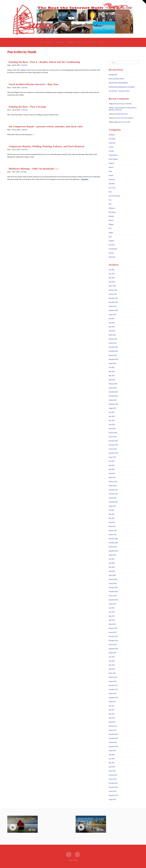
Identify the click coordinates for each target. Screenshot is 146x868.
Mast (110, 204)
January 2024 (113, 388)
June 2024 (112, 372)
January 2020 (113, 583)
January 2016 (113, 779)
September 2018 (113, 649)
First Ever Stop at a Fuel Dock (123, 104)
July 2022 (112, 461)
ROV (110, 228)
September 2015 (113, 795)
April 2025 (112, 331)
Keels (110, 192)
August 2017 (112, 702)
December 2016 (113, 734)
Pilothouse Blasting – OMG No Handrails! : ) (33, 169)
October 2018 (113, 645)
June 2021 (112, 514)
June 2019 (112, 612)
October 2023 (113, 400)
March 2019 (112, 624)
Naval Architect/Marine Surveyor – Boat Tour (34, 84)
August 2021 (112, 506)
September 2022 (113, 453)
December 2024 (113, 347)
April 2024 (112, 380)
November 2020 (113, 543)
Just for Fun (112, 188)
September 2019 (113, 600)
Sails (110, 237)
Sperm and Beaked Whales (116, 79)
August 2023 (112, 408)
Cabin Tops (112, 143)
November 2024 (113, 351)
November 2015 (113, 787)
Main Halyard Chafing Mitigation (118, 83)
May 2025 (112, 327)
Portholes (111, 216)
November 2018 (113, 641)
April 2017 (112, 718)
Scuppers (111, 241)
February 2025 (113, 339)
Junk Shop (112, 184)
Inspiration (112, 180)
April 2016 (112, 767)
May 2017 (112, 714)
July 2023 (112, 412)
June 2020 (112, 563)
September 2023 (113, 404)
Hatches (111, 167)
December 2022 (113, 441)
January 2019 (113, 632)
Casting (111, 147)
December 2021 (113, 490)
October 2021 (113, 498)
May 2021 (112, 518)
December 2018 (113, 636)
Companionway (113, 155)
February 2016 (113, 775)
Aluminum (112, 135)
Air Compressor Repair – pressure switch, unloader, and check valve (46, 126)
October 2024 (113, 355)
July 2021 (112, 510)
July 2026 (112, 270)
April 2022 (112, 473)
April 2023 (112, 425)
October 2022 (113, 449)
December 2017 (113, 685)
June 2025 (112, 323)
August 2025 (112, 315)
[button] (144, 2)
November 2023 (113, 396)
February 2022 (113, 482)
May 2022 (112, 469)
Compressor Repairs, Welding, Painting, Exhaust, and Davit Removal (46, 146)
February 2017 (113, 726)
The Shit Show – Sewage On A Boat (119, 91)
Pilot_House (112, 212)
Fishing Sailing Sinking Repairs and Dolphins (122, 87)
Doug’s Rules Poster (122, 114)
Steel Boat (24, 65)
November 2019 (113, 592)
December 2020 (113, 539)
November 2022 (113, 445)
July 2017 (112, 706)
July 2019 (112, 608)
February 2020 (113, 579)
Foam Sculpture (113, 159)
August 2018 (112, 653)
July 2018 (112, 657)
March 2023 (112, 429)
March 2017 (112, 722)
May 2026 (112, 278)
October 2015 (113, 791)
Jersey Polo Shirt (125, 122)
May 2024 (112, 376)
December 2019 (113, 588)
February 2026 (113, 290)
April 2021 (112, 522)
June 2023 (112, 416)
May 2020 (112, 567)
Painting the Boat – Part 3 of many (28, 107)
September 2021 (113, 502)
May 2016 (112, 763)
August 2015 (112, 799)
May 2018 (112, 665)
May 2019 (112, 616)
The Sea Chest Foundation (126, 118)
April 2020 (112, 571)
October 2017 (113, 694)
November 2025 (113, 302)
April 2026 (112, 282)
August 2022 (112, 457)
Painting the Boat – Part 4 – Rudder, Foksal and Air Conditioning (44, 62)
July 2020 (112, 559)
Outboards (112, 208)
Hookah (111, 175)
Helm (110, 171)
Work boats (112, 257)
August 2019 (112, 604)
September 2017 (113, 698)
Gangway (112, 163)
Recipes (111, 220)
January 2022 (113, 486)
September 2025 (113, 310)
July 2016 (112, 755)
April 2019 (112, 620)
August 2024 (112, 363)
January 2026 (113, 294)
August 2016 (112, 751)
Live (110, 200)
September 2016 (113, 747)
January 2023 (113, 437)
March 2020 (112, 575)
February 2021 (113, 531)
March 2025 (112, 335)
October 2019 (113, 596)
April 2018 (112, 669)
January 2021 (113, 535)
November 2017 (113, 689)
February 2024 (113, 384)
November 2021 (113, 494)
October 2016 (113, 742)
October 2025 (113, 306)
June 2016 (112, 759)
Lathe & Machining (114, 196)
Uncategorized (113, 249)
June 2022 (112, 465)
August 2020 (112, 555)
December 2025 (113, 298)
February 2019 (113, 628)
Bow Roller (112, 139)
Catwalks (111, 151)
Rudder (111, 233)
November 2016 (113, 738)
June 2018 (112, 661)
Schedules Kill (113, 75)
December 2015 (113, 783)
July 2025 (112, 319)
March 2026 (112, 286)
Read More (85, 179)
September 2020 (113, 551)
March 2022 (112, 478)
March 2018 (112, 673)
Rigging (111, 224)
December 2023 (113, 392)
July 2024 (112, 367)
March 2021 (112, 526)
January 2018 (113, 681)
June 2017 (112, 710)
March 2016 (112, 771)
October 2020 (113, 547)
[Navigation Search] (106, 42)
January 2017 (113, 730)
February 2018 (113, 677)
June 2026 (112, 274)
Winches (111, 253)
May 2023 (112, 421)
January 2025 (113, 343)
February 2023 (113, 433)
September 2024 (113, 359)
